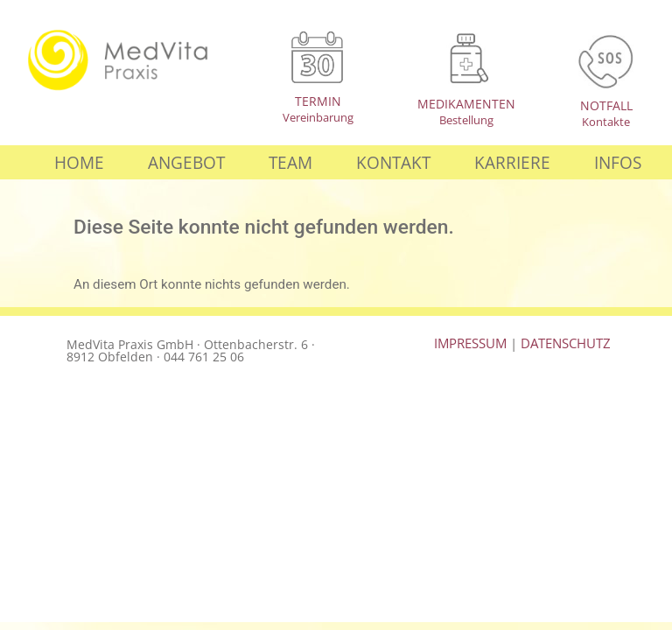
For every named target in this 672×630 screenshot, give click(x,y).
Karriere (512, 162)
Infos (618, 162)
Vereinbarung (318, 117)
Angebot (186, 162)
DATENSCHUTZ (566, 343)
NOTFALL (606, 105)
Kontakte (606, 122)
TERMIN (318, 101)
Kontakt (393, 162)
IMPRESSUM (470, 343)
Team (290, 162)
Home (79, 162)
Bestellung (466, 120)
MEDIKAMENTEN (466, 104)
